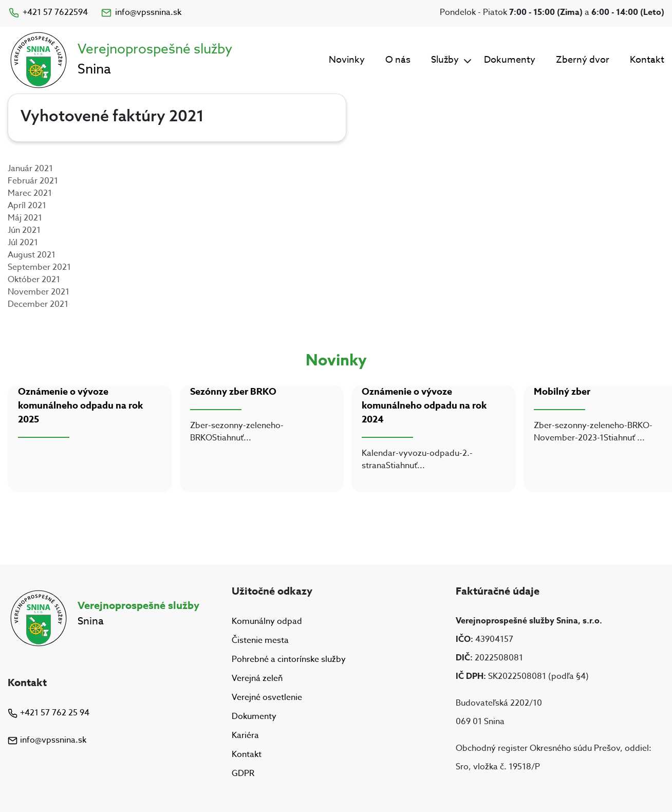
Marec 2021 (30, 193)
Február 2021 (33, 181)
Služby (445, 60)
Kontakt (647, 60)
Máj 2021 (25, 218)
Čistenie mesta (260, 640)
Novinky (347, 60)
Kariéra (245, 735)
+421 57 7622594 (48, 12)
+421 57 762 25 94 (49, 713)
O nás (398, 60)
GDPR (243, 774)
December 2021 (38, 304)
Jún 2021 (24, 230)
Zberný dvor (583, 60)
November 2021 (39, 292)
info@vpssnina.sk (141, 12)
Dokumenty (510, 60)
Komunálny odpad (267, 621)
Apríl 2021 (27, 206)
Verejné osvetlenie (267, 697)
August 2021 (32, 255)
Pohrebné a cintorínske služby (289, 659)
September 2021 (39, 267)
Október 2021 (34, 280)
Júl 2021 (23, 243)
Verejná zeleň (257, 678)
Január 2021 (30, 169)
